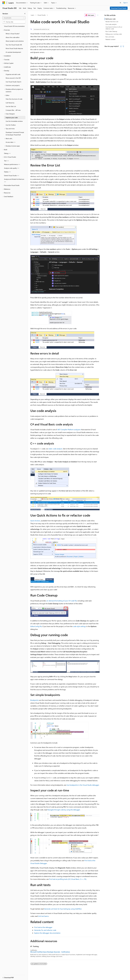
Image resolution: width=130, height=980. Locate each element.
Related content (110, 39)
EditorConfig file (36, 626)
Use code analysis (111, 24)
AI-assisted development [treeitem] (13, 52)
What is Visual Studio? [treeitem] (13, 34)
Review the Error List (112, 22)
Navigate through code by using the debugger (64, 810)
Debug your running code (114, 34)
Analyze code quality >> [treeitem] (12, 168)
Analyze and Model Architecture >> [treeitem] (14, 180)
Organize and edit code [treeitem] (13, 74)
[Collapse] (25, 14)
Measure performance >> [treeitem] (12, 164)
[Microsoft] (4, 3)
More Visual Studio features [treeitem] (14, 48)
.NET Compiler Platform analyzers (69, 429)
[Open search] (120, 3)
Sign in (125, 3)
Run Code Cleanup (111, 31)
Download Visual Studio (119, 8)
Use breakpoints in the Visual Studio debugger (83, 785)
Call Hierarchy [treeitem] (10, 103)
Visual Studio (42, 15)
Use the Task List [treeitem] (11, 106)
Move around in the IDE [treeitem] (13, 78)
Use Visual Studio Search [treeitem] (13, 82)
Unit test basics (43, 916)
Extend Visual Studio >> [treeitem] (12, 175)
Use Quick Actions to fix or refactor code (114, 28)
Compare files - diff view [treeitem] (13, 110)
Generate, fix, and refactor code (45, 930)
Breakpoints (35, 700)
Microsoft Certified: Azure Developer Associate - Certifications (50, 952)
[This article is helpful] (121, 46)
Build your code (110, 19)
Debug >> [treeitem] (7, 153)
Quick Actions (35, 521)
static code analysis (55, 449)
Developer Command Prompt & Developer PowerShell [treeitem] (15, 134)
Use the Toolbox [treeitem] (11, 125)
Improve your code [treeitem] (12, 118)
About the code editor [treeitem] (13, 37)
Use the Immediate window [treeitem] (14, 121)
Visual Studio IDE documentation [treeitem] (14, 26)
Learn (32, 15)
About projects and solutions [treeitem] (15, 41)
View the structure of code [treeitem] (14, 99)
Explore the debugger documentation (47, 933)
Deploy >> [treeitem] (7, 172)
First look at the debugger (43, 927)
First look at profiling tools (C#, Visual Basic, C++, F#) (68, 879)
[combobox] (14, 18)
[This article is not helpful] (123, 46)
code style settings (79, 626)
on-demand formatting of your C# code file (62, 601)
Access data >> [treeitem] (11, 142)
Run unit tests (110, 37)
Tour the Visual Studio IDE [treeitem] (14, 45)
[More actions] (98, 15)
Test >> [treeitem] (6, 161)
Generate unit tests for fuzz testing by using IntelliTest (63, 909)
